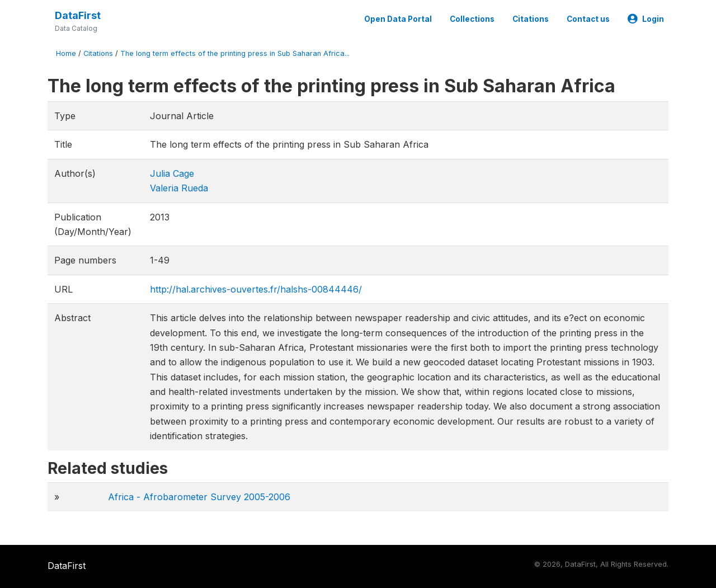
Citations (531, 19)
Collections (472, 19)
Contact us (588, 19)
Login (646, 19)
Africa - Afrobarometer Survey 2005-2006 (199, 497)
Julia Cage (172, 173)
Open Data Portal (398, 19)
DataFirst (78, 15)
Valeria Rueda (179, 188)
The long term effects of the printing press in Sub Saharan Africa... (235, 53)
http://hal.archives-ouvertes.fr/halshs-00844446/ (256, 289)
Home (66, 53)
